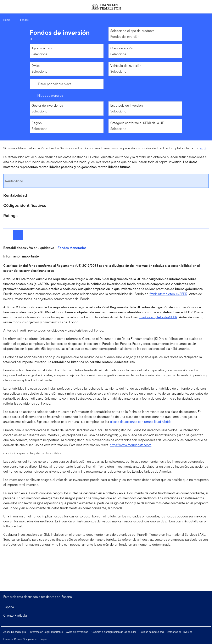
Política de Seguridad (152, 632)
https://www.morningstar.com (131, 445)
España (9, 607)
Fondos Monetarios (72, 248)
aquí (203, 148)
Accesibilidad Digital (15, 632)
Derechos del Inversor (179, 632)
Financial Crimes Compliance (20, 639)
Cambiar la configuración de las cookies (114, 632)
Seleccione (40, 54)
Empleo (44, 639)
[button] (106, 616)
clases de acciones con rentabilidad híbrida (141, 422)
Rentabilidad (14, 181)
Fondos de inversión (125, 37)
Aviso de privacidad (77, 632)
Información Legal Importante (46, 632)
